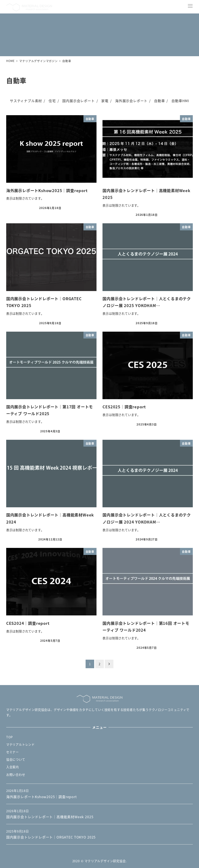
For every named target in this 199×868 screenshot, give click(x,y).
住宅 (52, 101)
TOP (10, 737)
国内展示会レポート (78, 101)
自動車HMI (180, 101)
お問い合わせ (16, 775)
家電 (105, 101)
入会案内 (13, 767)
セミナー (13, 752)
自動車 (159, 101)
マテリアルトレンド (20, 744)
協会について (16, 759)
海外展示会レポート (131, 101)
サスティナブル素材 (26, 101)
